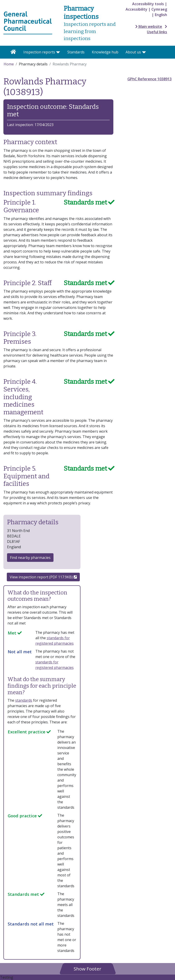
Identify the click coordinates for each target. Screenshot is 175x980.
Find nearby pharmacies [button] (30, 558)
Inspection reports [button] (39, 52)
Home (9, 64)
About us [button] (133, 52)
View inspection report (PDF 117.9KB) (43, 577)
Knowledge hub (105, 52)
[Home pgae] (28, 22)
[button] (87, 969)
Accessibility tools (148, 4)
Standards (76, 52)
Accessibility (136, 9)
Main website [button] (149, 26)
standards (24, 700)
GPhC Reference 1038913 (149, 79)
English (161, 15)
